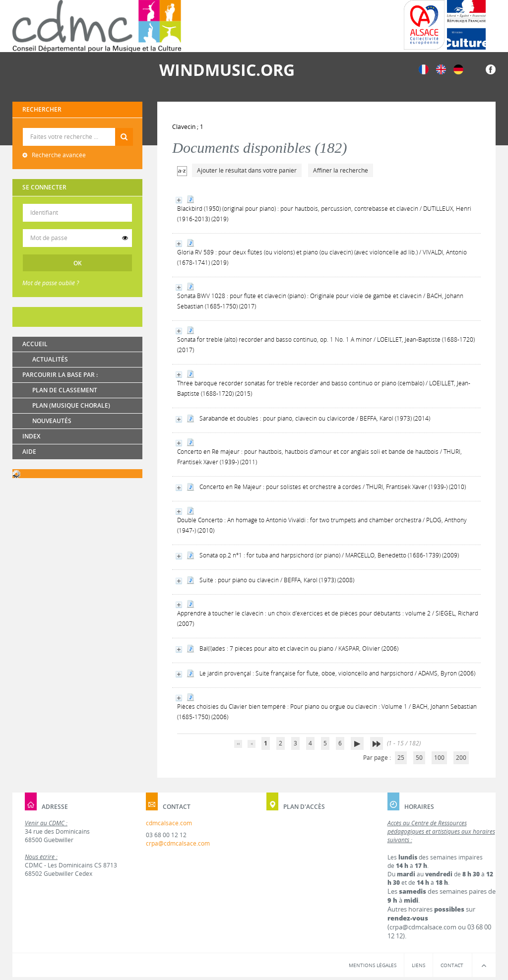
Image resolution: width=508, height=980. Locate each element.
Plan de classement (65, 390)
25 (401, 758)
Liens (418, 965)
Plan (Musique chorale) (71, 405)
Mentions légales (373, 965)
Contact (452, 965)
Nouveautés (52, 421)
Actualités (50, 359)
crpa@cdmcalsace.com (178, 843)
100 (439, 758)
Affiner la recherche (341, 170)
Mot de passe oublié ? (51, 283)
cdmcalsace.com (169, 823)
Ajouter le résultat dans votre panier (247, 170)
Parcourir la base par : (60, 375)
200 (461, 758)
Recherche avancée (58, 155)
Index (31, 436)
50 (419, 758)
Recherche (78, 128)
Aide (29, 452)
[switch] (125, 238)
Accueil (35, 344)
